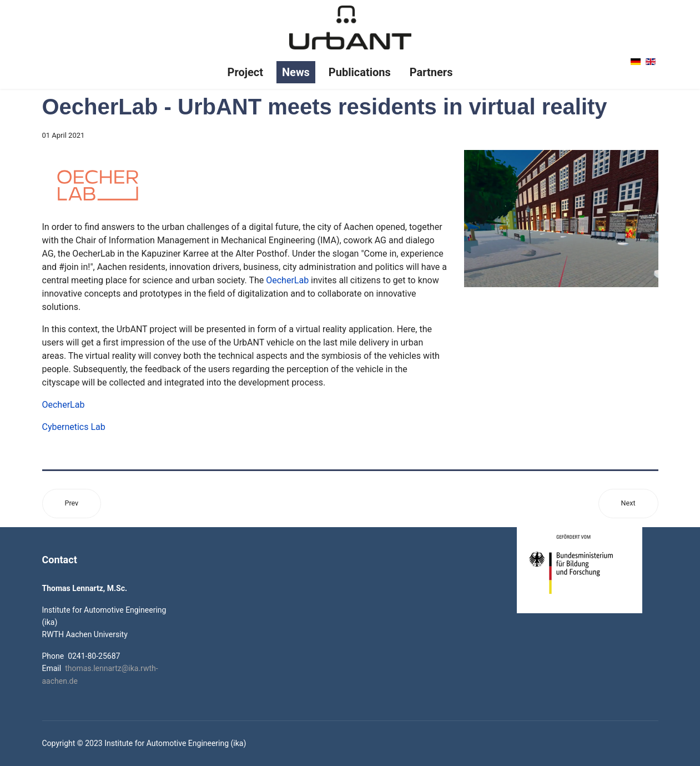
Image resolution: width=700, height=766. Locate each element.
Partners (431, 72)
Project (245, 72)
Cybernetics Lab (74, 427)
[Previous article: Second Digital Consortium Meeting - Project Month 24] (72, 504)
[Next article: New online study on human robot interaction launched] (628, 504)
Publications (360, 72)
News (296, 72)
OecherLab (287, 280)
